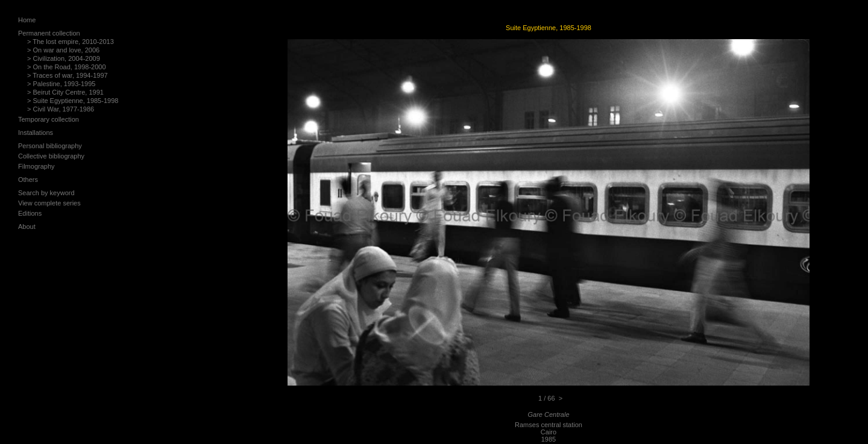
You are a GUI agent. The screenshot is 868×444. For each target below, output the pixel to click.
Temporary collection (49, 119)
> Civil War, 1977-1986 (61, 109)
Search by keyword (46, 193)
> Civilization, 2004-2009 (64, 58)
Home (27, 20)
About (27, 227)
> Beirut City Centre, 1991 (65, 92)
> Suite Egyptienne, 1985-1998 (73, 101)
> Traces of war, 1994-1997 (68, 75)
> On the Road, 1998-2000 (67, 67)
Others (28, 180)
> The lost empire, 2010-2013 (71, 42)
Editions (30, 213)
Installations (36, 133)
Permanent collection (49, 33)
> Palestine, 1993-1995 (61, 84)
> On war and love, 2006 (63, 50)
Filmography (36, 166)
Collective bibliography (51, 156)
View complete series (49, 203)
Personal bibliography (50, 146)
